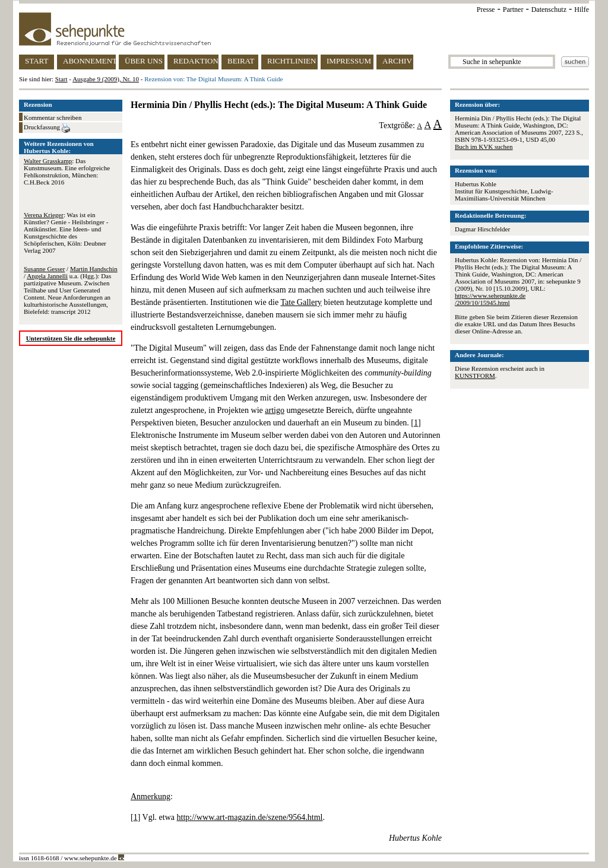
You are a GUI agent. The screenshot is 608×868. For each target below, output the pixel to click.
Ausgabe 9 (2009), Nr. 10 (106, 79)
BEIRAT (241, 61)
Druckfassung (47, 128)
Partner (513, 9)
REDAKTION (196, 61)
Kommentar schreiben (53, 117)
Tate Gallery (301, 302)
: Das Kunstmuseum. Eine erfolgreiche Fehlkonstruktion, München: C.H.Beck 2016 (67, 171)
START (37, 61)
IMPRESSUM (349, 61)
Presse (486, 9)
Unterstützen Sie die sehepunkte (71, 338)
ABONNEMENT (89, 61)
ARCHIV (397, 61)
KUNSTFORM (475, 376)
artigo (275, 410)
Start (61, 79)
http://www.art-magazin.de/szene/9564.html (250, 817)
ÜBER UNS (144, 61)
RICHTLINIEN (292, 61)
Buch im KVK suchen (484, 147)
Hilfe (582, 9)
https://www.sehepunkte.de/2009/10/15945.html (490, 299)
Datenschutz (549, 9)
